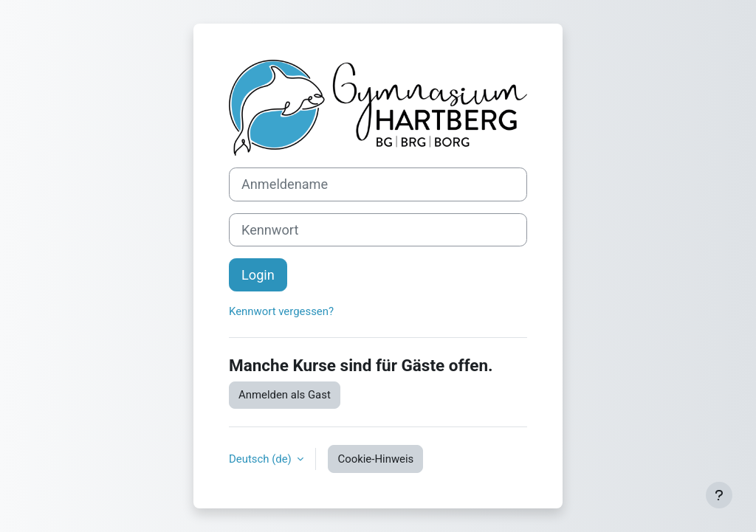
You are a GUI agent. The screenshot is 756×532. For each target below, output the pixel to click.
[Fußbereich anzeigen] (719, 495)
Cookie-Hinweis (375, 459)
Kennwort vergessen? (281, 311)
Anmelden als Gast (285, 395)
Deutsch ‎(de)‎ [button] (261, 459)
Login (258, 275)
